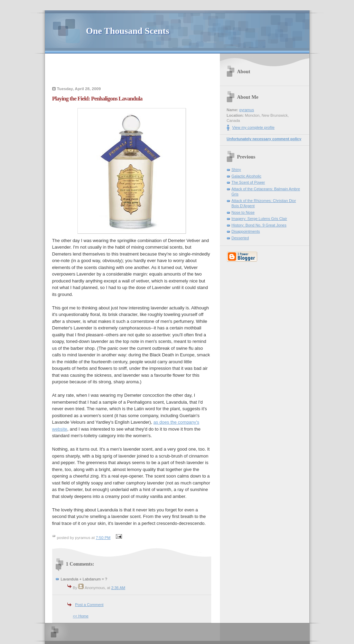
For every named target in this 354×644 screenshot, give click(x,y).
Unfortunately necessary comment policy (264, 139)
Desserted (240, 238)
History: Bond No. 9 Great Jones (259, 225)
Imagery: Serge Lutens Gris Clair (259, 219)
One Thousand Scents (128, 31)
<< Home (81, 616)
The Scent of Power (248, 182)
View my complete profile (254, 127)
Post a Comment (89, 605)
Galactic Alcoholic (247, 176)
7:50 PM (103, 538)
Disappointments (246, 231)
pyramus (246, 110)
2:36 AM (118, 588)
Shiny (236, 170)
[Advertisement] (132, 71)
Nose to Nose (243, 212)
